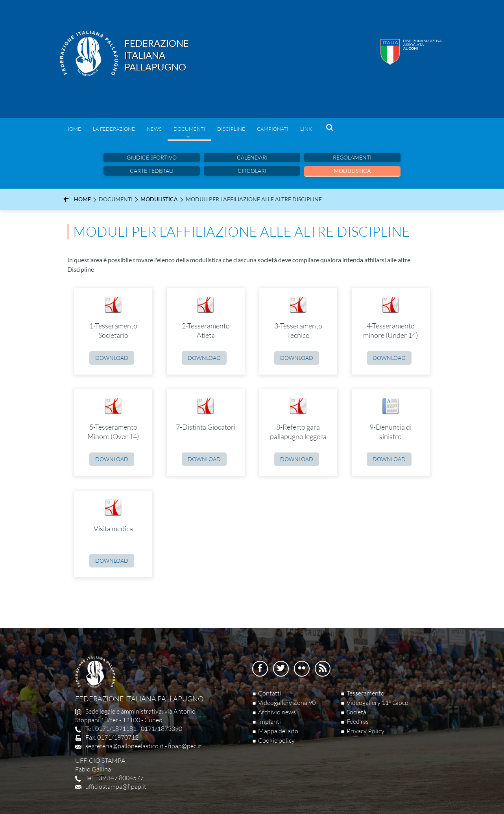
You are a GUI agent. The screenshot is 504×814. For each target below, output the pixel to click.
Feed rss (358, 721)
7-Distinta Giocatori (206, 427)
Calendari (252, 157)
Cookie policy (276, 740)
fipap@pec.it (185, 746)
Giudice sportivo (152, 157)
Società (356, 712)
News (154, 129)
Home (73, 129)
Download (112, 358)
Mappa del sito (278, 731)
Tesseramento (366, 693)
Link (306, 129)
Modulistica (352, 171)
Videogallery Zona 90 (287, 703)
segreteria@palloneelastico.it (125, 746)
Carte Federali (152, 171)
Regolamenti (352, 157)
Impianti (270, 721)
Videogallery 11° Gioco (378, 703)
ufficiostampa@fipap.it (116, 786)
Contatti (270, 693)
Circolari (252, 171)
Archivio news (277, 712)
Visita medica (113, 528)
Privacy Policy (366, 731)
